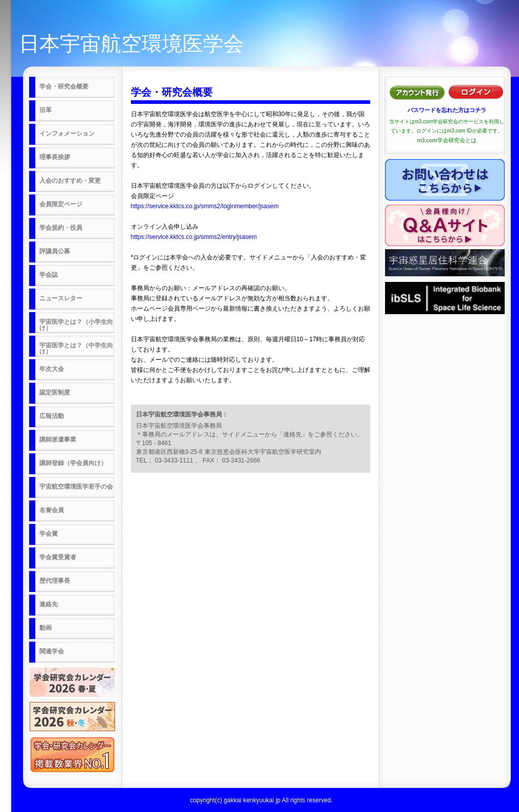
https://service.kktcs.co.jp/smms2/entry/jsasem (194, 237)
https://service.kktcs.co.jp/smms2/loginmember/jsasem (205, 206)
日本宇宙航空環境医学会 (131, 43)
